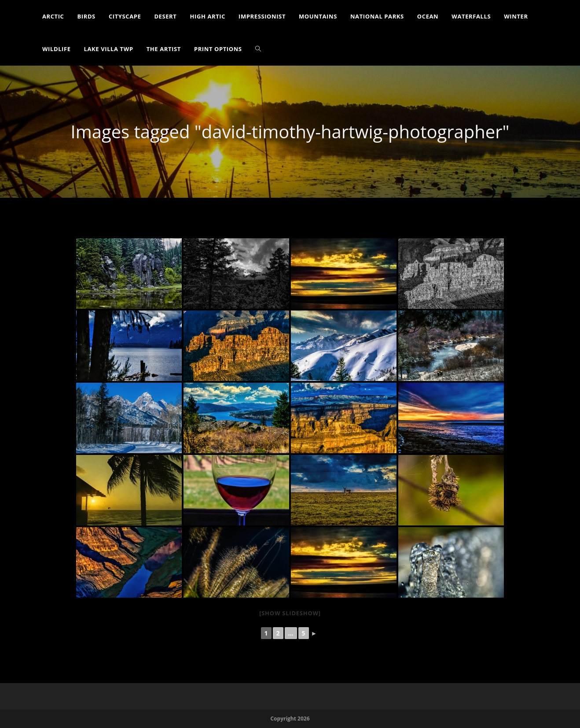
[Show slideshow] (290, 613)
